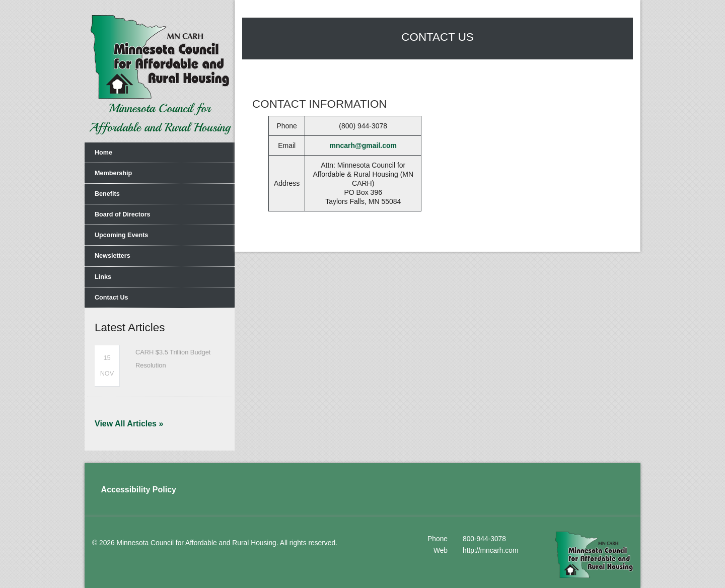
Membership (113, 173)
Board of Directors (123, 214)
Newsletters (113, 256)
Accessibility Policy (139, 490)
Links (103, 277)
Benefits (107, 194)
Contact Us (111, 298)
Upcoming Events (121, 235)
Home (103, 153)
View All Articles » (129, 424)
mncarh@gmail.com (363, 145)
